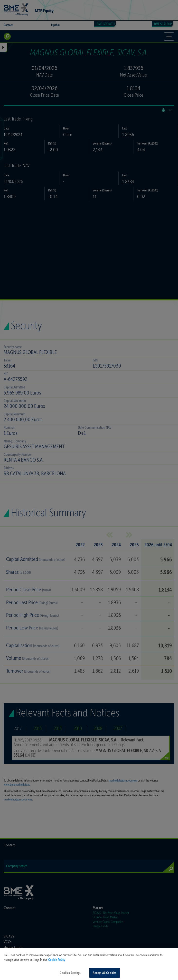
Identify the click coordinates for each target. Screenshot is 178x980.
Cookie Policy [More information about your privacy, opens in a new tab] (57, 963)
